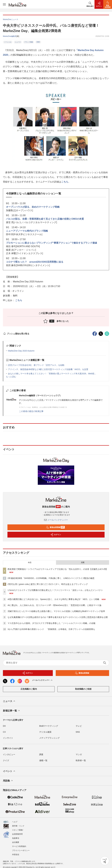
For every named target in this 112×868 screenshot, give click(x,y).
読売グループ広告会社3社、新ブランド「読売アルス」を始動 (36, 365)
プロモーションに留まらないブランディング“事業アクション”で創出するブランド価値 (51, 243)
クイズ (6, 760)
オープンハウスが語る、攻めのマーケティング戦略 (33, 207)
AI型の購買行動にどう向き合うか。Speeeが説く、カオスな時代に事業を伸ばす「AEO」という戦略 (53, 599)
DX (4, 726)
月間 (83, 563)
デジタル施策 (45, 732)
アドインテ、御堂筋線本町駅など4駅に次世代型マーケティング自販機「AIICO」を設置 (48, 369)
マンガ (79, 754)
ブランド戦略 (29, 42)
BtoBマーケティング (49, 726)
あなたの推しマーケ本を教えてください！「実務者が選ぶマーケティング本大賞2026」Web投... (52, 374)
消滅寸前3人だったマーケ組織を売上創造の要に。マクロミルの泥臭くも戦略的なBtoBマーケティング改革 (56, 611)
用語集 (8, 781)
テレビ (79, 726)
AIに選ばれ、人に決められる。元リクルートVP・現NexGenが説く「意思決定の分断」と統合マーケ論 (54, 605)
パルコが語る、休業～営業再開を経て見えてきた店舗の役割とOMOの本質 (45, 219)
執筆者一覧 (81, 760)
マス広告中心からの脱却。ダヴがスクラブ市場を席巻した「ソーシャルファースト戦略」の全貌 (51, 623)
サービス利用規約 (19, 846)
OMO (38, 42)
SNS (78, 732)
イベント (9, 771)
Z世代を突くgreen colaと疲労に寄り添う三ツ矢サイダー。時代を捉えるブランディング (48, 584)
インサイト (8, 738)
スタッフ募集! (18, 830)
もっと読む (11, 377)
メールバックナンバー (56, 520)
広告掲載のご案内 (29, 689)
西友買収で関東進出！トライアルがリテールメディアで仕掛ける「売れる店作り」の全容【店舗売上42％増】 (58, 569)
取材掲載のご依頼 (83, 689)
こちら (65, 182)
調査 (41, 754)
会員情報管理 (17, 834)
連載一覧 (43, 760)
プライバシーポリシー (21, 850)
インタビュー (9, 754)
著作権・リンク (18, 826)
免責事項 (16, 838)
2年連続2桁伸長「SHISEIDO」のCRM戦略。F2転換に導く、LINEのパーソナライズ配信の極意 (51, 578)
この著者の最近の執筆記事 (31, 411)
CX (4, 732)
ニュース (18, 42)
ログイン (56, 535)
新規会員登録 (55, 527)
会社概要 (16, 842)
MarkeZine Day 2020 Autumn (21, 351)
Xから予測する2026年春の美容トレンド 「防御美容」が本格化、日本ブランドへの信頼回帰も (51, 629)
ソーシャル (8, 42)
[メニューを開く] (4, 4)
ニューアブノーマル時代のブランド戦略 (27, 231)
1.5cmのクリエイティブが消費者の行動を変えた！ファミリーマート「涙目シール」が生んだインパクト (55, 590)
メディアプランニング (49, 738)
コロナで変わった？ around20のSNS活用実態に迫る (35, 262)
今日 (30, 563)
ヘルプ (15, 822)
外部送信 (16, 855)
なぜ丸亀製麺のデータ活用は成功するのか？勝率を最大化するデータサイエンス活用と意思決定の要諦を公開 (58, 617)
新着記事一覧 (12, 711)
